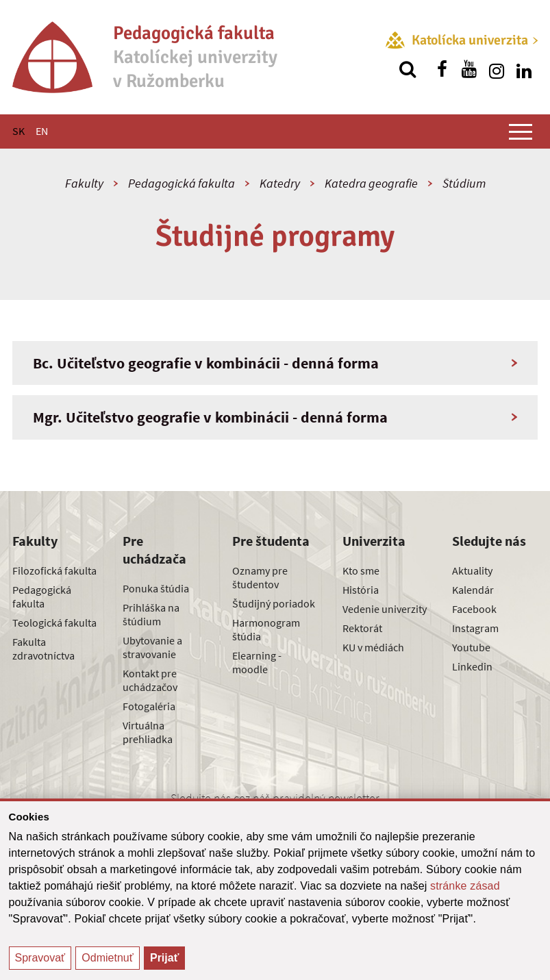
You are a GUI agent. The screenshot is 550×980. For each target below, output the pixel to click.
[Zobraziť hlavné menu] (521, 131)
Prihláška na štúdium (151, 614)
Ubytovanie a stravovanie (152, 647)
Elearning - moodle (257, 662)
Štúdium (464, 183)
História (361, 590)
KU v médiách (373, 647)
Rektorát (362, 628)
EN (42, 131)
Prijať (164, 958)
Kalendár (473, 590)
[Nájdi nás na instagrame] (497, 69)
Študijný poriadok (274, 603)
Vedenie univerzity (385, 609)
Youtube (471, 647)
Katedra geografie (371, 183)
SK (18, 131)
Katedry (280, 183)
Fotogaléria (149, 706)
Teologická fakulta (54, 623)
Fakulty (84, 183)
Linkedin (472, 666)
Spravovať (40, 958)
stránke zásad (465, 886)
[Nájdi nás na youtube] (469, 69)
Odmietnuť (107, 958)
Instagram (475, 628)
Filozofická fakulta (54, 570)
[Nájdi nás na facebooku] (442, 69)
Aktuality (472, 570)
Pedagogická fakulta (182, 183)
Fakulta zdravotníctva (43, 649)
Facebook (474, 609)
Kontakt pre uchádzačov (150, 680)
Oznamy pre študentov (260, 577)
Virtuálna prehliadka (148, 732)
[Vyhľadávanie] (408, 69)
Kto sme (361, 570)
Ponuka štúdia (156, 588)
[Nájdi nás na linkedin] (524, 69)
